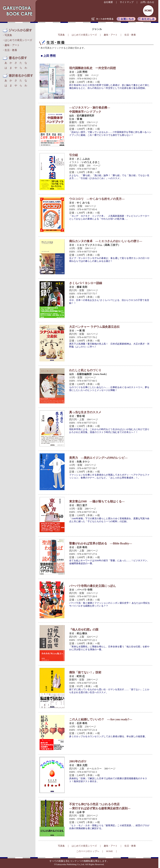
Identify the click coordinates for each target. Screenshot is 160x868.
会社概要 (108, 2)
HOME (109, 851)
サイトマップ (127, 2)
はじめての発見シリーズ (18, 40)
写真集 (8, 35)
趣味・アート (12, 45)
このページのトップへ (88, 851)
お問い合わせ (147, 2)
